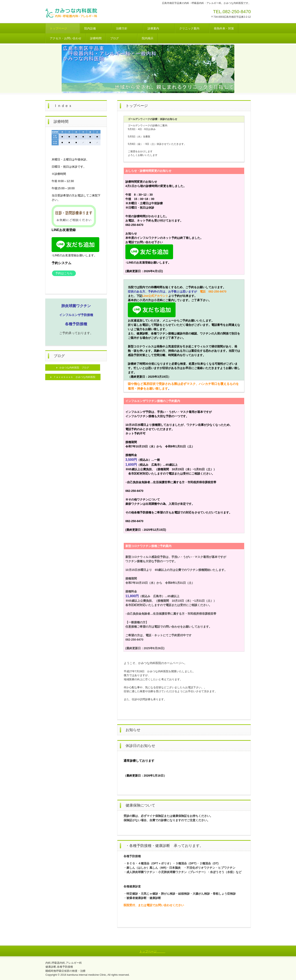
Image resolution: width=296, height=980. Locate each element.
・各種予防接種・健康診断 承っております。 (164, 846)
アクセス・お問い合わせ (66, 38)
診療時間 (96, 38)
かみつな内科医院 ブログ (74, 368)
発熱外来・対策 (224, 28)
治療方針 (127, 28)
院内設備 (96, 28)
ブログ (122, 38)
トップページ (63, 28)
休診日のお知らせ (140, 746)
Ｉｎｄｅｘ (63, 106)
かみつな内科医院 (75, 13)
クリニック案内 (192, 28)
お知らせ (133, 730)
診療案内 (159, 28)
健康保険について (140, 805)
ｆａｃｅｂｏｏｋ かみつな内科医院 (74, 377)
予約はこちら (64, 273)
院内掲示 (148, 38)
